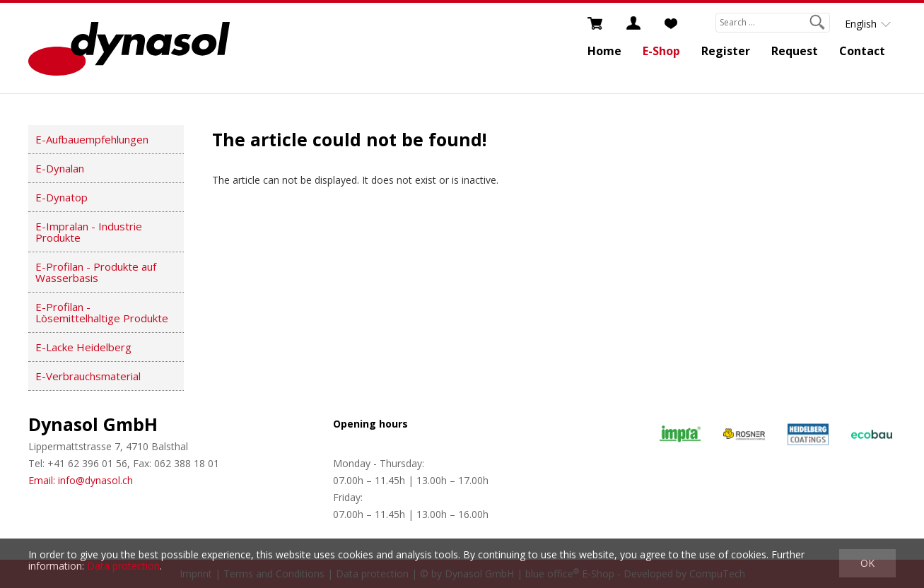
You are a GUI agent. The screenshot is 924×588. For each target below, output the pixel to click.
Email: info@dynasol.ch (81, 480)
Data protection (123, 566)
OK (867, 563)
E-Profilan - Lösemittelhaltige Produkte (102, 312)
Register (726, 51)
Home (604, 51)
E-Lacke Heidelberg (83, 347)
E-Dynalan (60, 168)
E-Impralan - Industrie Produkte (89, 232)
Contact (862, 51)
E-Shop (661, 51)
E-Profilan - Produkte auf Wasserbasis (96, 272)
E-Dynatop (62, 197)
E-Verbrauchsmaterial (88, 376)
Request (795, 51)
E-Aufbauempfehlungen (92, 139)
